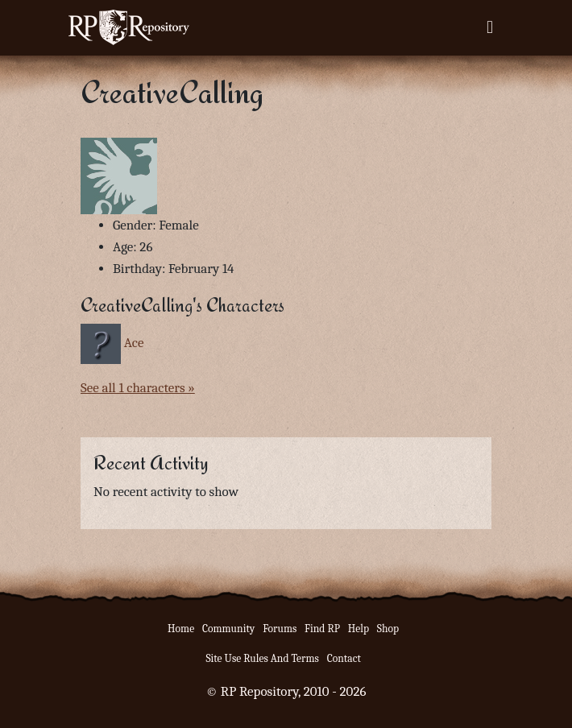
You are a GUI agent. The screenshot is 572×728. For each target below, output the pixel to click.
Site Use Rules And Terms (262, 658)
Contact (344, 658)
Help (359, 629)
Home (181, 629)
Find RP (322, 629)
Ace (134, 343)
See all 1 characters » (138, 388)
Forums (280, 629)
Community (228, 629)
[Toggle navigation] (490, 27)
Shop (388, 629)
